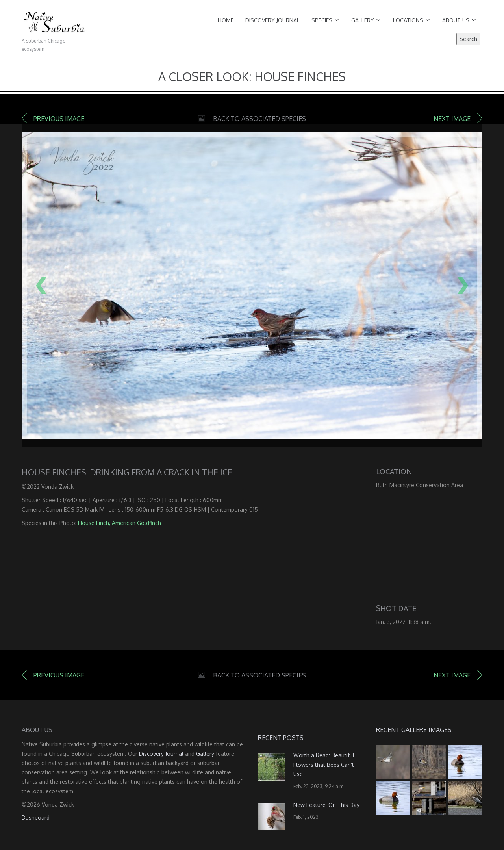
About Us (459, 20)
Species (325, 20)
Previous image (59, 119)
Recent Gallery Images (414, 730)
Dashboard (36, 818)
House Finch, (94, 523)
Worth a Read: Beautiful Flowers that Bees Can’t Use (324, 765)
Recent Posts (281, 738)
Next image (452, 119)
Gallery (366, 20)
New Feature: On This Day (326, 805)
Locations (411, 20)
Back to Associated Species (259, 119)
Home (226, 20)
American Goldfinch (136, 523)
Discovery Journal (272, 20)
